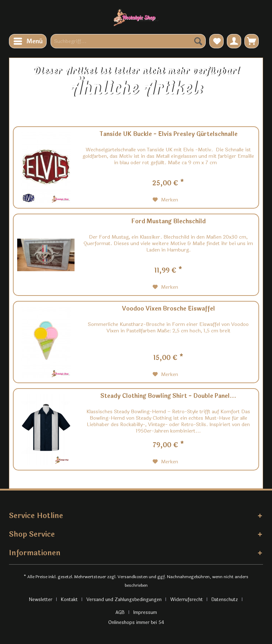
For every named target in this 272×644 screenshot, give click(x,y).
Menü (28, 41)
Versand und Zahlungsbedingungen (124, 600)
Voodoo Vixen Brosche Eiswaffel (168, 309)
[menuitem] (28, 41)
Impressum (145, 613)
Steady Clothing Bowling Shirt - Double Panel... (168, 396)
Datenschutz (225, 600)
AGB (120, 613)
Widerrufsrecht (187, 600)
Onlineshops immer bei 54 (136, 623)
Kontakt (69, 600)
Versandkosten (133, 577)
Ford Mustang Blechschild (168, 222)
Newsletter (40, 600)
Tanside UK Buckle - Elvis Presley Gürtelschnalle (168, 135)
